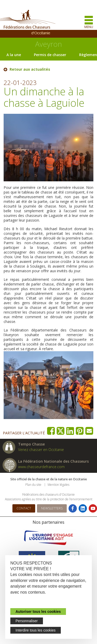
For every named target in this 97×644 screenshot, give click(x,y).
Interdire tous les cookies (36, 630)
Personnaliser (27, 621)
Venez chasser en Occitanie (41, 450)
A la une (14, 55)
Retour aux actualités (30, 69)
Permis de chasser (50, 55)
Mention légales (58, 485)
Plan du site (33, 485)
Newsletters (52, 508)
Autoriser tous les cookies (38, 612)
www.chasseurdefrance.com (41, 467)
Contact (24, 508)
